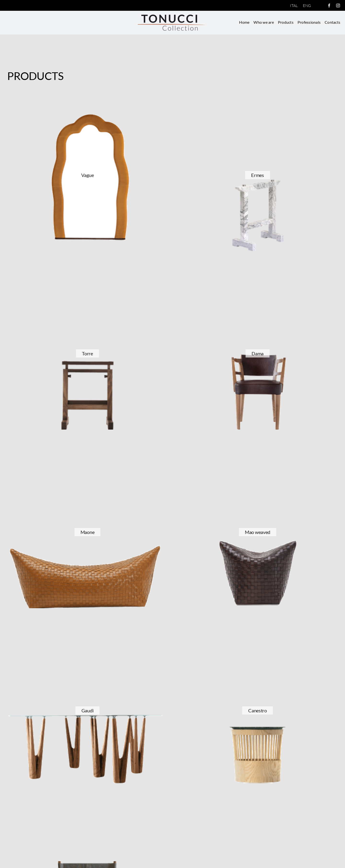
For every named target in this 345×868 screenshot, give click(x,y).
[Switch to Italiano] (294, 5)
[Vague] (87, 94)
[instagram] (338, 6)
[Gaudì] (87, 629)
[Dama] (258, 272)
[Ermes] (258, 94)
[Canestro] (258, 629)
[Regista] (87, 808)
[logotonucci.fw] (172, 17)
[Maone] (87, 451)
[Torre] (87, 272)
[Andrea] (258, 808)
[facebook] (329, 6)
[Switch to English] (307, 5)
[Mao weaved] (258, 451)
